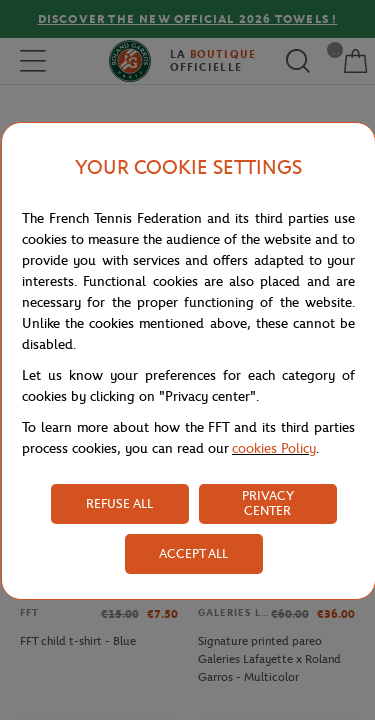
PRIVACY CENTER (268, 503)
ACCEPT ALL (193, 553)
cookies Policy (274, 448)
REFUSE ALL (119, 503)
